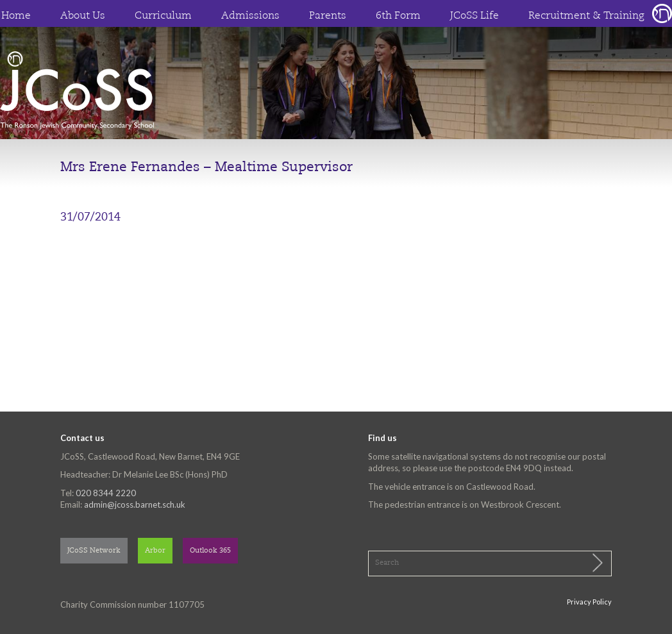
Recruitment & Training (586, 16)
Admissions (250, 16)
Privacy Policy (589, 602)
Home (16, 16)
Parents (328, 16)
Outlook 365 (210, 551)
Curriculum (163, 16)
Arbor (155, 551)
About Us (83, 16)
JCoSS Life (475, 16)
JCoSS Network (94, 551)
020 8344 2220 (106, 493)
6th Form (398, 16)
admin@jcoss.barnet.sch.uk (135, 505)
